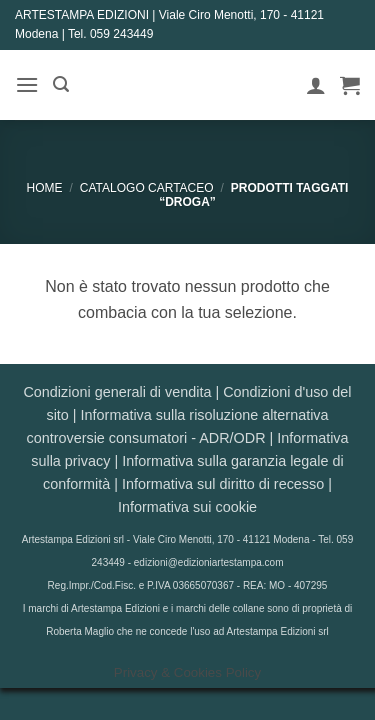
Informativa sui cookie (187, 507)
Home (45, 188)
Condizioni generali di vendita (117, 392)
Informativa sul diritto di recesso (223, 484)
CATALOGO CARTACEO (147, 188)
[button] (27, 84)
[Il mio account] (316, 85)
